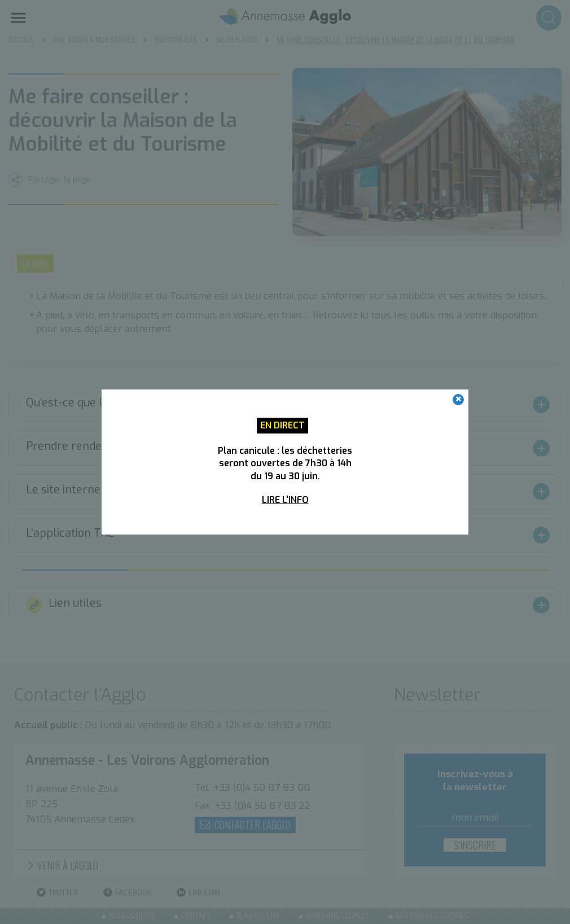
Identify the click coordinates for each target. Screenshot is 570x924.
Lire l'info (285, 500)
